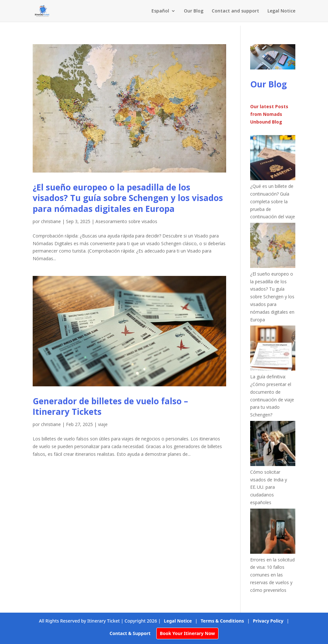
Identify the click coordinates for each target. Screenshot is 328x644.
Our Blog (194, 11)
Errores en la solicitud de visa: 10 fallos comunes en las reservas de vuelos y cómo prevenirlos (272, 575)
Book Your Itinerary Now (187, 633)
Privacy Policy (268, 621)
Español (160, 11)
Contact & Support (130, 633)
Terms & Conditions (222, 621)
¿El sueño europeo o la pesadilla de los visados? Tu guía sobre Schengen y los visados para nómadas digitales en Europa (128, 198)
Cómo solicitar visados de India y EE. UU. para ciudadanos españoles (269, 487)
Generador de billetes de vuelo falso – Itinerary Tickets (110, 407)
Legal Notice (281, 11)
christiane (51, 221)
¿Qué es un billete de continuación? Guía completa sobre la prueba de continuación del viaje (273, 201)
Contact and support (235, 11)
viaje (103, 424)
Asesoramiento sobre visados (126, 221)
